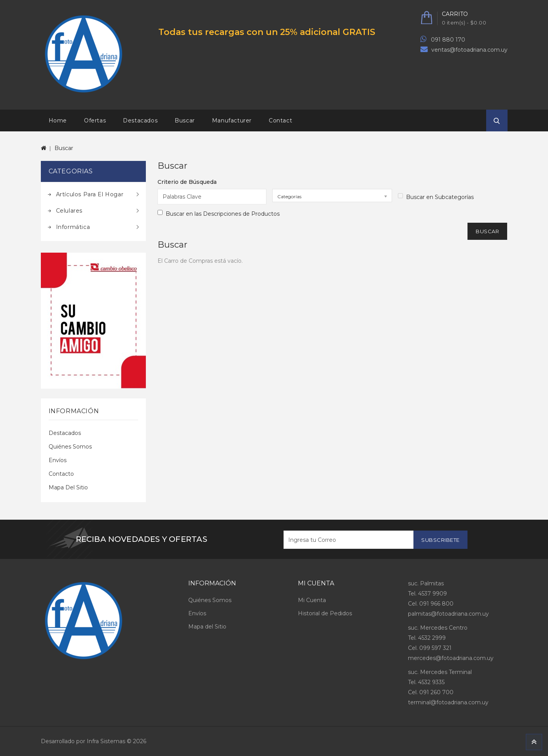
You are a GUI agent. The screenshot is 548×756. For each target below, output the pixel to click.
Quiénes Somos (70, 447)
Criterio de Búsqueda (187, 182)
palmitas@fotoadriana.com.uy (448, 614)
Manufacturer (232, 120)
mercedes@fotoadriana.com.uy (451, 658)
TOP (534, 742)
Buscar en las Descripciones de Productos (219, 214)
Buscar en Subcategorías (436, 197)
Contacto (61, 474)
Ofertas (95, 120)
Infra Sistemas (106, 741)
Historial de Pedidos (325, 613)
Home (58, 120)
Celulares (69, 211)
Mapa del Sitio (68, 487)
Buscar (185, 120)
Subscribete (440, 540)
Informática (73, 227)
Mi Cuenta (312, 600)
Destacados (140, 120)
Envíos (58, 460)
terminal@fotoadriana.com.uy (448, 702)
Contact (280, 120)
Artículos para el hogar (90, 194)
